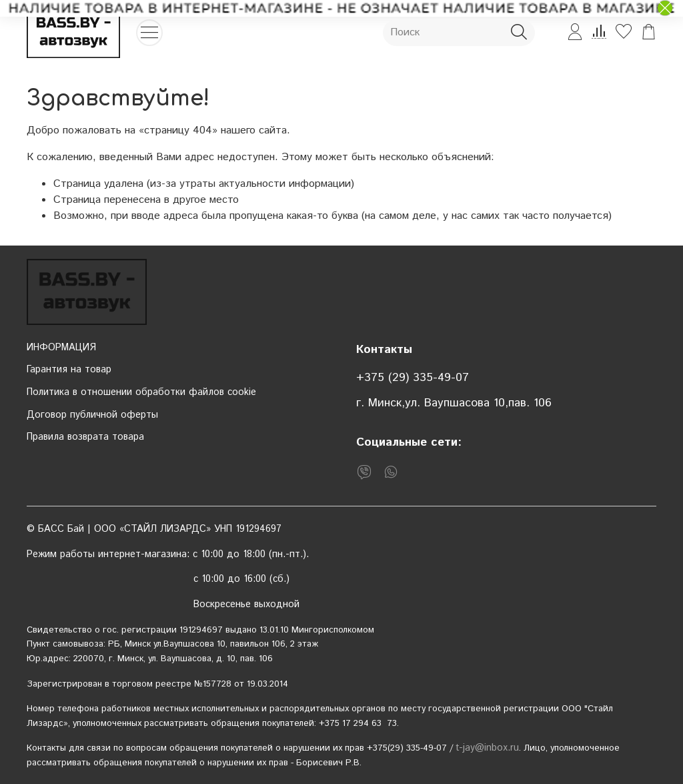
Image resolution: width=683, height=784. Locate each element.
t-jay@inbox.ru (487, 748)
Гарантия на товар (69, 370)
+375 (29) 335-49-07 (413, 378)
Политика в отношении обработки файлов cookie (141, 392)
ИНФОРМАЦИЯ (61, 348)
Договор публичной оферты (92, 415)
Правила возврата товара (85, 437)
